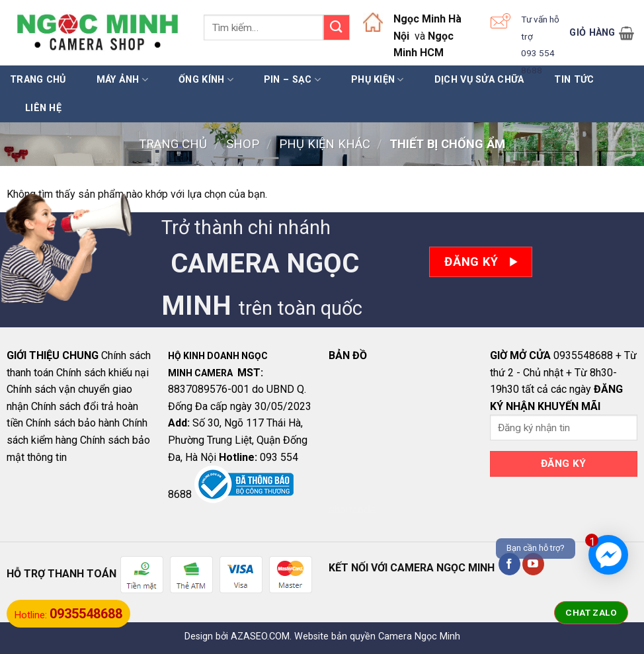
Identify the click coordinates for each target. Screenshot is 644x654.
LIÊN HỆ (43, 108)
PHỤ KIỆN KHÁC (325, 144)
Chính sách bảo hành (73, 423)
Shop (243, 144)
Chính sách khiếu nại (102, 373)
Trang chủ (38, 80)
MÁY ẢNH (123, 80)
